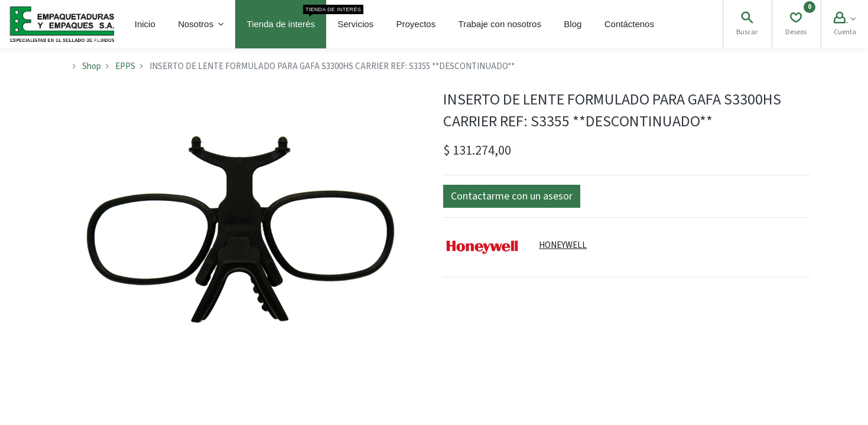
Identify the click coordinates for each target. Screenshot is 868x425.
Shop (92, 66)
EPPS (125, 66)
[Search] (747, 19)
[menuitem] (145, 24)
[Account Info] (845, 19)
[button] (512, 196)
